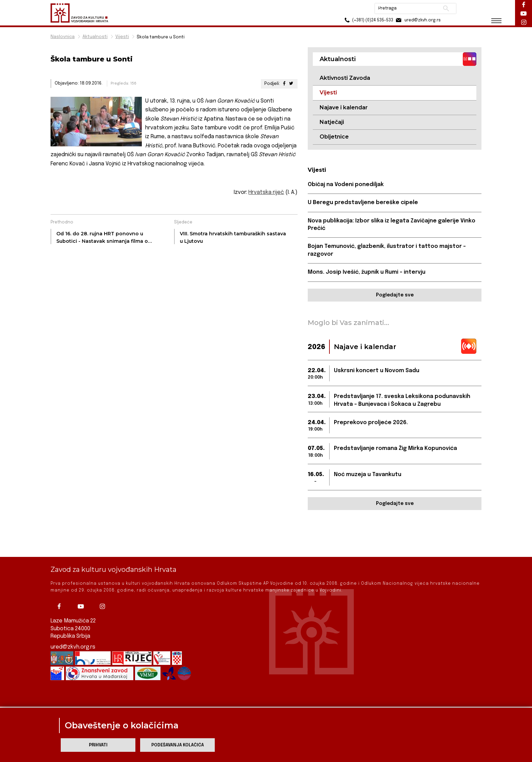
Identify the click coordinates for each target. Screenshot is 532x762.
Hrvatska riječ (266, 192)
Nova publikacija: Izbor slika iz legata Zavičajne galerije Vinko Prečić (392, 225)
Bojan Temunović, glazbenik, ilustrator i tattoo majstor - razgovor (387, 250)
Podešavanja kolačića (178, 745)
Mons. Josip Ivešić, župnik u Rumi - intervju (367, 272)
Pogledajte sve (395, 295)
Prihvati (98, 745)
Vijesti (122, 37)
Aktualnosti (95, 37)
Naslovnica (63, 37)
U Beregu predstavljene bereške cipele (363, 203)
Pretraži (446, 8)
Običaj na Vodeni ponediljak (346, 185)
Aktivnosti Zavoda (345, 78)
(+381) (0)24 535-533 (368, 20)
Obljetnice (334, 137)
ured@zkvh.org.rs (73, 641)
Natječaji (332, 122)
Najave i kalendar (344, 107)
